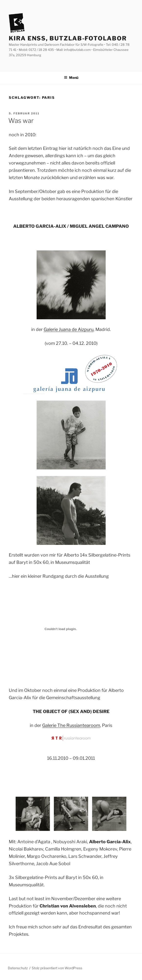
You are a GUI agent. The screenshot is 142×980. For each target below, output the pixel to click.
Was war (21, 121)
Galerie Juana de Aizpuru (69, 329)
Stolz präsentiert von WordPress (57, 968)
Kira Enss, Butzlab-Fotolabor (68, 38)
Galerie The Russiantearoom (71, 725)
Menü (71, 78)
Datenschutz (18, 968)
